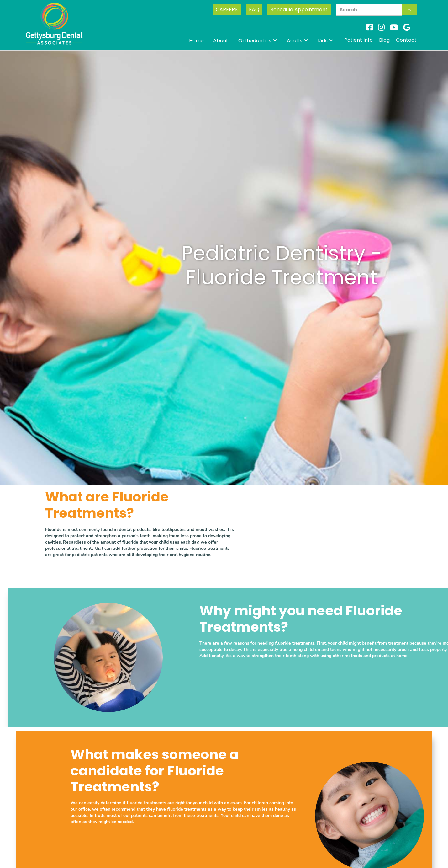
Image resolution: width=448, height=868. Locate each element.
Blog (384, 40)
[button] (258, 41)
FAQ (254, 10)
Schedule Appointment (299, 10)
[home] (54, 29)
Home (196, 41)
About (221, 41)
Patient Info (358, 40)
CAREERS (227, 10)
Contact (406, 40)
